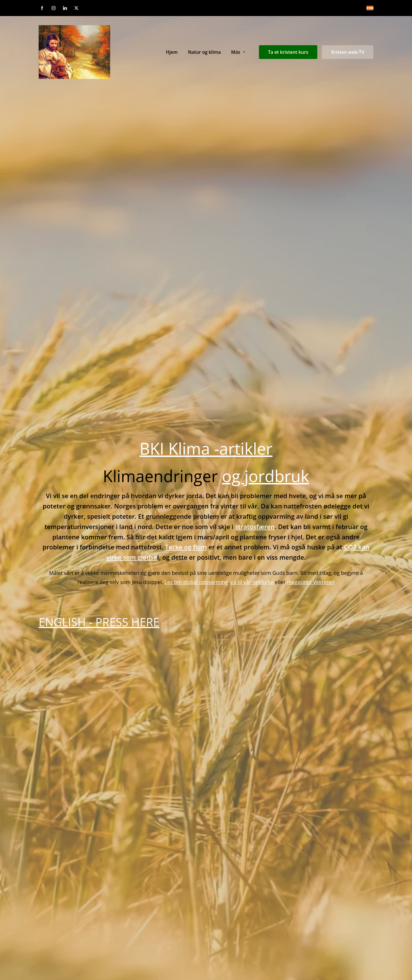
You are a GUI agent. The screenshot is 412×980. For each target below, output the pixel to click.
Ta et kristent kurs (288, 52)
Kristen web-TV (348, 52)
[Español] (370, 8)
